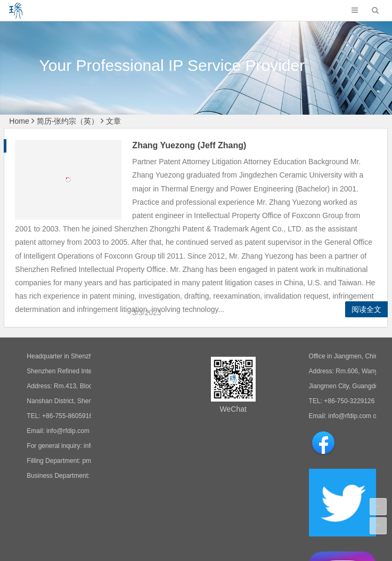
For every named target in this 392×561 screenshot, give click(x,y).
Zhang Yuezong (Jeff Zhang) (185, 145)
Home (19, 121)
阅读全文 (366, 309)
